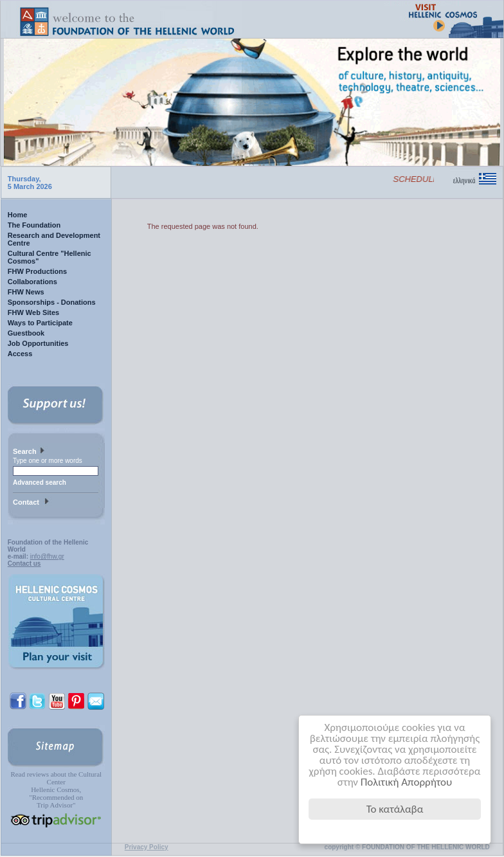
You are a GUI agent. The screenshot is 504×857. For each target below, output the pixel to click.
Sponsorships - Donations (52, 302)
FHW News (26, 292)
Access (20, 354)
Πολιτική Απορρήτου (407, 782)
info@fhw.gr (47, 556)
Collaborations (32, 282)
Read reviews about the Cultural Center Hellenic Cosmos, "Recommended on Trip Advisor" (56, 789)
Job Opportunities (38, 343)
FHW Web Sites (33, 312)
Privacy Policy (147, 847)
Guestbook (26, 333)
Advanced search (40, 483)
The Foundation (34, 225)
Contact (32, 503)
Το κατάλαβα (395, 809)
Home (18, 215)
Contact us (24, 564)
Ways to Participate (40, 323)
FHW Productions (37, 271)
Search (30, 452)
